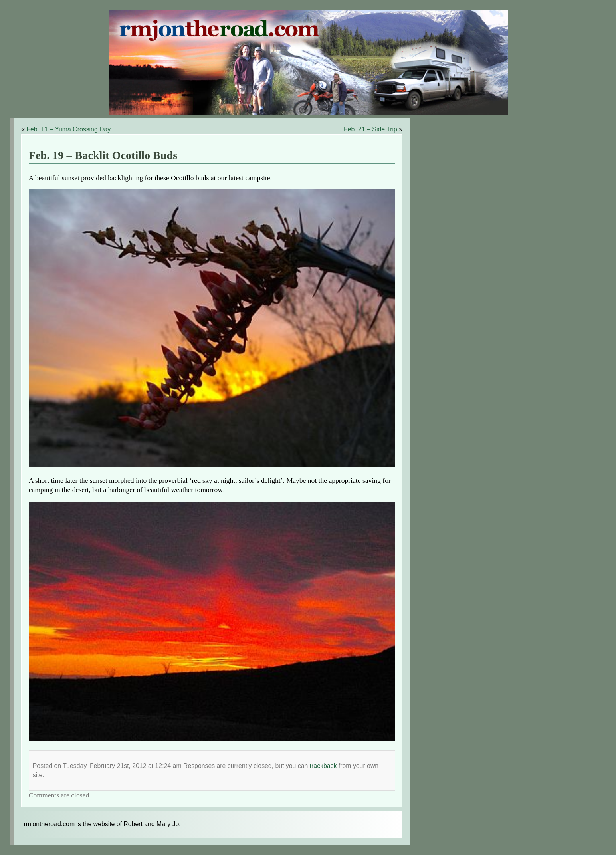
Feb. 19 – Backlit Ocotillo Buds (103, 155)
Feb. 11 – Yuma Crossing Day (68, 129)
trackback (323, 766)
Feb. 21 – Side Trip (370, 129)
